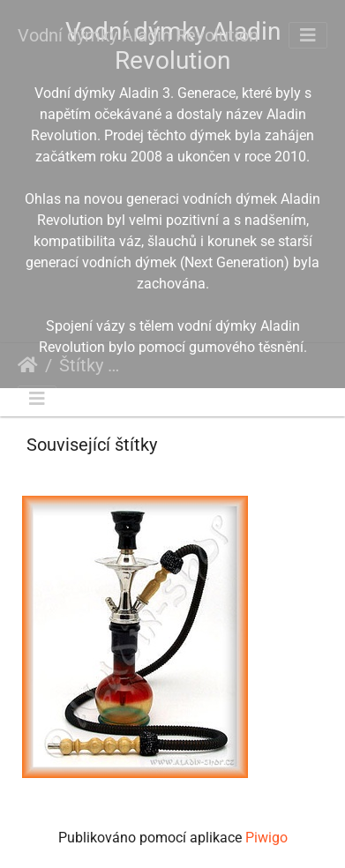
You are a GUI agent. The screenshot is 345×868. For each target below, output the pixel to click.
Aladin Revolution (172, 368)
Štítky (81, 365)
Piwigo (266, 838)
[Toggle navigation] (308, 35)
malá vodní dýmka (289, 368)
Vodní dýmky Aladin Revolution (138, 35)
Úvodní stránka (28, 365)
